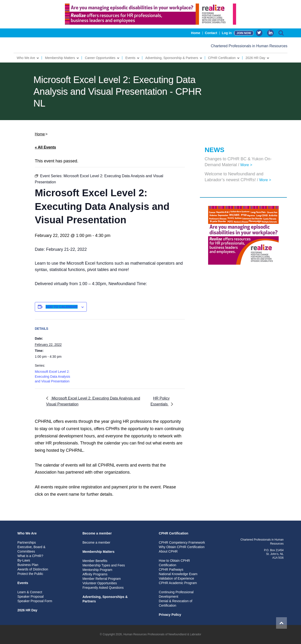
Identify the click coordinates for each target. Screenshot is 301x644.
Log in (227, 33)
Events (130, 58)
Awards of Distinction (33, 569)
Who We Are (26, 58)
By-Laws (24, 560)
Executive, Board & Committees (31, 549)
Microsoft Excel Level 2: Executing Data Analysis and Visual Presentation (52, 376)
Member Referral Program (102, 579)
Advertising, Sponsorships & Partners (105, 599)
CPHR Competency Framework (182, 542)
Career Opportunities (100, 58)
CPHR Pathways (171, 569)
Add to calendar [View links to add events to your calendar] (62, 307)
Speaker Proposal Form (35, 601)
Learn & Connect (30, 592)
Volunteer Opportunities (100, 583)
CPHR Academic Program (178, 583)
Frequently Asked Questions (103, 588)
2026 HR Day (255, 58)
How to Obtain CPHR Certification (174, 563)
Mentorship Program (97, 570)
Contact (211, 33)
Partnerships (27, 542)
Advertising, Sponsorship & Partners (172, 58)
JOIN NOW (244, 33)
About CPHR (168, 551)
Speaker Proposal (30, 597)
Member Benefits (95, 561)
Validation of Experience (176, 578)
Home (196, 33)
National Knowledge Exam (178, 574)
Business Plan (28, 565)
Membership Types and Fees (104, 565)
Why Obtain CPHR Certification (182, 547)
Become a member (97, 533)
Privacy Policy (170, 615)
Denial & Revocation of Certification (175, 603)
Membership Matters (60, 58)
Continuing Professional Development (176, 594)
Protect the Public (30, 574)
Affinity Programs (95, 574)
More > (246, 165)
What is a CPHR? (30, 556)
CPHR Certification (222, 58)
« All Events (45, 147)
